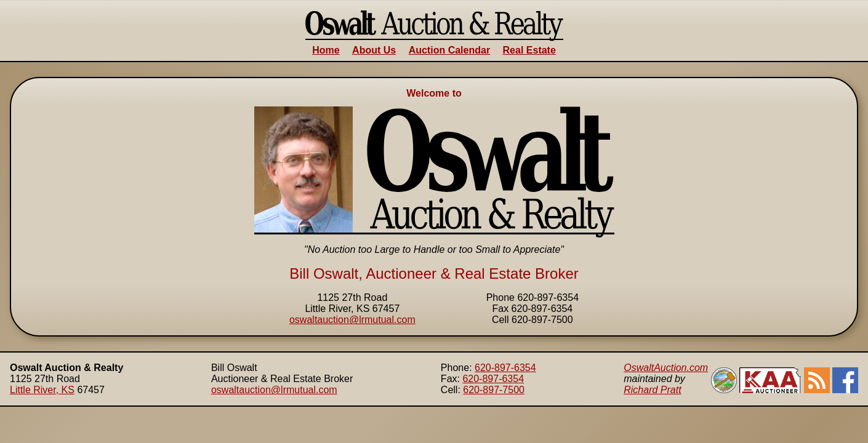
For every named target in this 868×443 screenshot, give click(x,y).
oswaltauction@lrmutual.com (352, 320)
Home (326, 50)
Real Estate (529, 50)
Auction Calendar (449, 50)
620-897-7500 (494, 390)
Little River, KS (42, 390)
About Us (374, 50)
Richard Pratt (652, 390)
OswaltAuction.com (666, 368)
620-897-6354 (505, 368)
